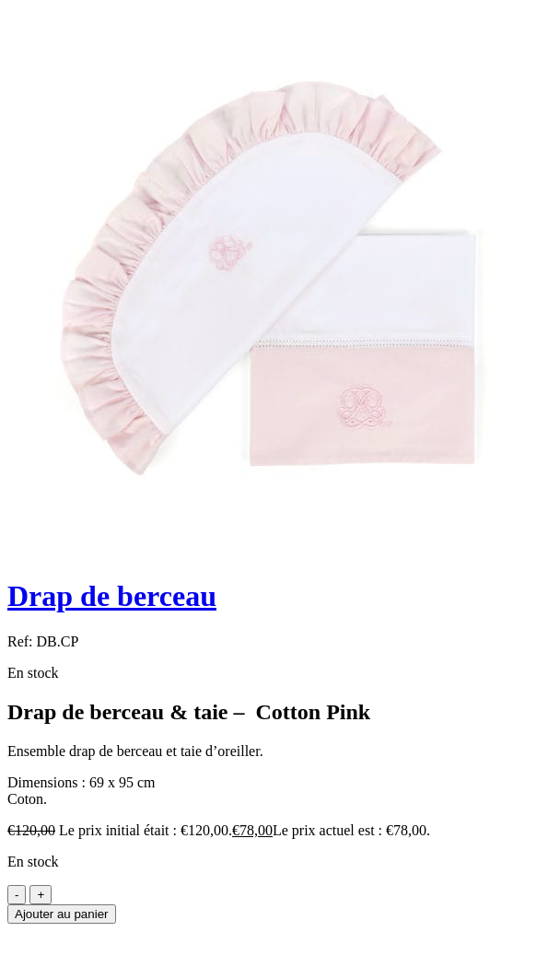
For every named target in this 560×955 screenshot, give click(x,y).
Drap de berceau (112, 596)
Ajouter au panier (62, 914)
